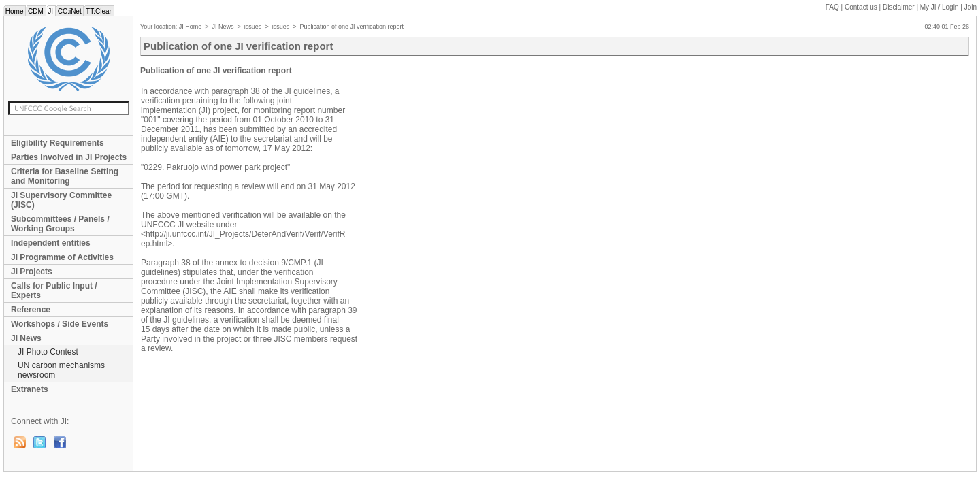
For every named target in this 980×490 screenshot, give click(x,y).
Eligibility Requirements (58, 143)
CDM (35, 11)
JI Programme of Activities (62, 257)
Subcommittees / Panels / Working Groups (60, 224)
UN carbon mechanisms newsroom (61, 370)
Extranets (30, 389)
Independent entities (51, 243)
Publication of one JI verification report (352, 27)
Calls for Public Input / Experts (54, 291)
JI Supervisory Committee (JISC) (61, 200)
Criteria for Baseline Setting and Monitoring (65, 176)
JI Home (191, 27)
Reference (31, 310)
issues (253, 27)
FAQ (832, 7)
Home (14, 11)
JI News (26, 338)
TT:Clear (98, 11)
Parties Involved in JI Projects (69, 157)
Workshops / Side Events (60, 324)
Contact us (861, 7)
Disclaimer (899, 7)
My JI (940, 7)
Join (970, 7)
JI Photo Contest (48, 352)
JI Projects (32, 272)
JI (51, 11)
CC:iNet (70, 11)
